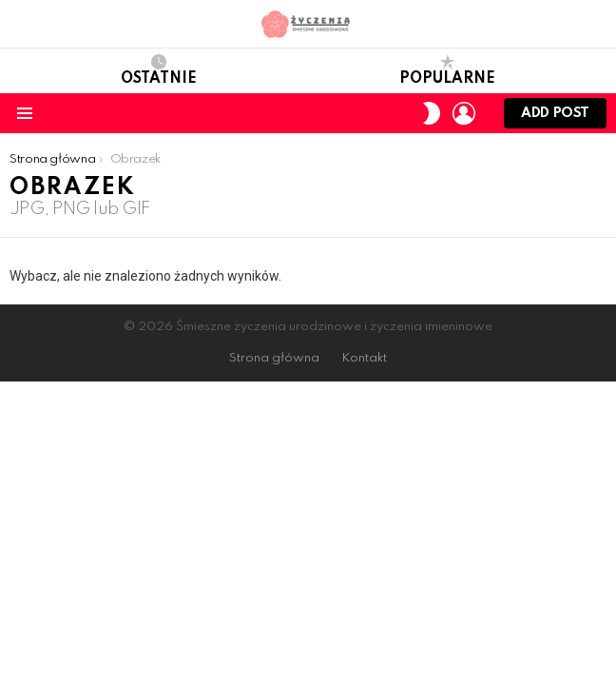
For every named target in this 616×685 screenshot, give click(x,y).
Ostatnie (159, 70)
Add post (555, 117)
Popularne (447, 70)
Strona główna (274, 358)
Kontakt (364, 358)
